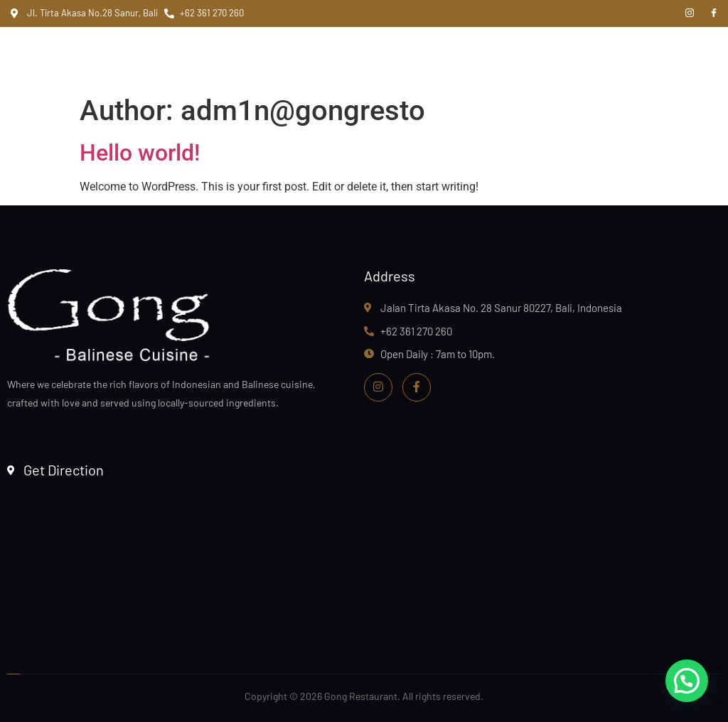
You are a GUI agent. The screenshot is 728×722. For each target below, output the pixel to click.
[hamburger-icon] (608, 58)
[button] (687, 681)
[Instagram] (690, 14)
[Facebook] (714, 14)
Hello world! (140, 153)
